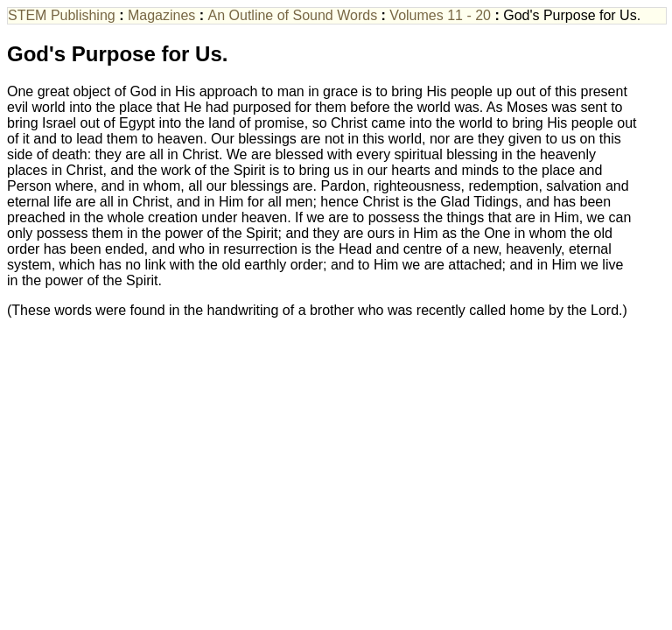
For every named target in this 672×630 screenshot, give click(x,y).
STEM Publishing (62, 15)
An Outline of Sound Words (293, 15)
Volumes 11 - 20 (440, 15)
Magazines (161, 15)
